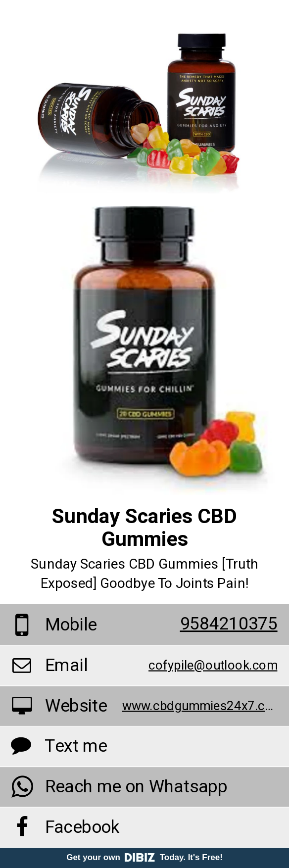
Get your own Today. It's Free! (144, 857)
